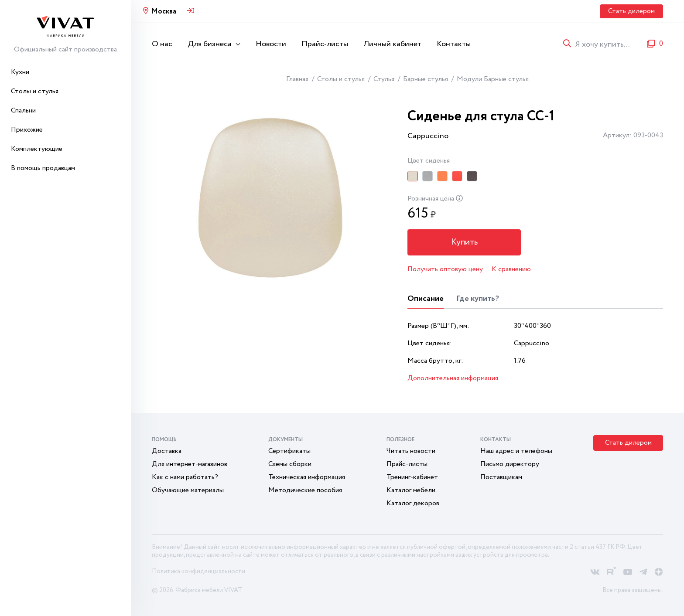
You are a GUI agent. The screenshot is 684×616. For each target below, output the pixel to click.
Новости (271, 44)
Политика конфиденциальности (198, 572)
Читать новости (411, 451)
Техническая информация (307, 477)
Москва (164, 12)
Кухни (20, 72)
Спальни (23, 111)
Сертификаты (289, 451)
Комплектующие (37, 149)
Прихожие (27, 130)
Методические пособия (305, 490)
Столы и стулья (35, 91)
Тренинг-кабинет (412, 477)
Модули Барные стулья (493, 79)
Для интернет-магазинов (190, 464)
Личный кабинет (392, 44)
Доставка (167, 451)
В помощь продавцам (43, 168)
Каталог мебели (411, 490)
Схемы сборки (290, 464)
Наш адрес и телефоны (516, 451)
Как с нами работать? (185, 477)
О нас (162, 44)
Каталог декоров (413, 503)
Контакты (454, 44)
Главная (297, 79)
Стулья (384, 79)
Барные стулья (426, 79)
